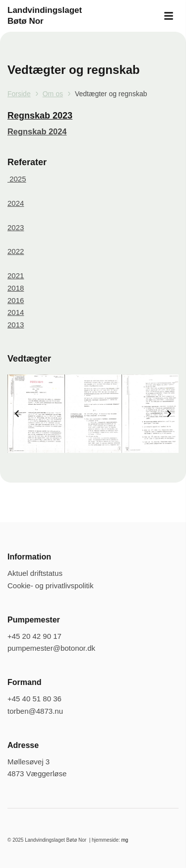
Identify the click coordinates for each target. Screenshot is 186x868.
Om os (53, 94)
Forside (19, 94)
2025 (17, 179)
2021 (16, 276)
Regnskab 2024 (37, 131)
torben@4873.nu (35, 711)
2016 (16, 300)
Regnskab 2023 (40, 116)
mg (125, 840)
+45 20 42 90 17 (34, 636)
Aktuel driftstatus (35, 573)
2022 (16, 251)
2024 (16, 203)
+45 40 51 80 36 (34, 699)
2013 (16, 325)
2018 (16, 288)
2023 (16, 227)
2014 (16, 312)
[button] (169, 16)
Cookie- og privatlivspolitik (50, 586)
